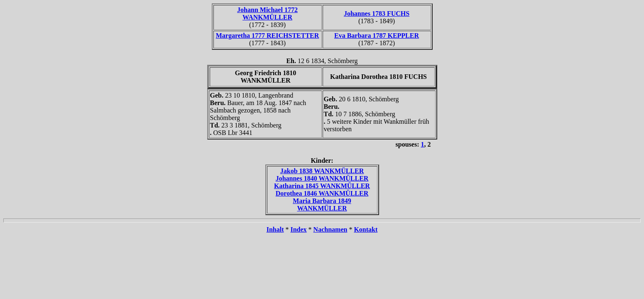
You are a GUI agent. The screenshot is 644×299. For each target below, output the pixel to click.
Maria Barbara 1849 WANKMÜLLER (322, 205)
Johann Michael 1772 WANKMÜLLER (267, 13)
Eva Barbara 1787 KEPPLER (377, 36)
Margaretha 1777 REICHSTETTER (268, 36)
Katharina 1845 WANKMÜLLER (322, 186)
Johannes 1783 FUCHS (377, 13)
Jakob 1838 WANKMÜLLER (322, 171)
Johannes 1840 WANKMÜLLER (322, 178)
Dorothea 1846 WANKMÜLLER (322, 193)
